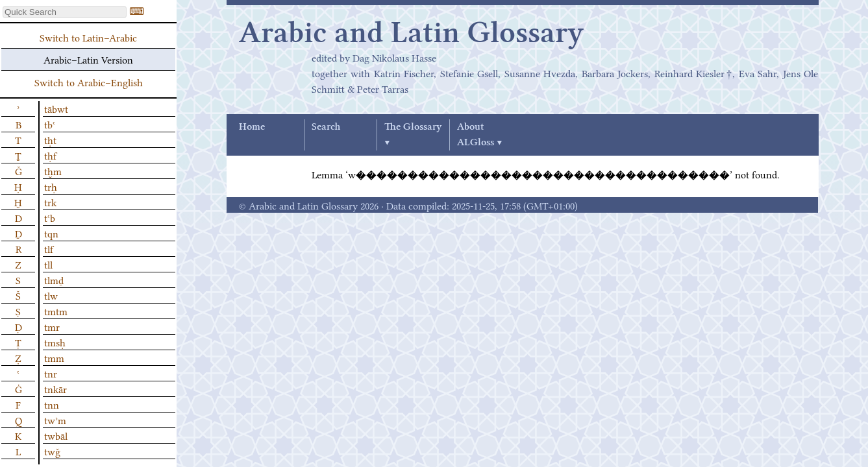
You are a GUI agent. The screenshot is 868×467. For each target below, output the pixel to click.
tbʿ (50, 124)
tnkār (56, 389)
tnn (52, 404)
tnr (51, 373)
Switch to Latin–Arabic (88, 37)
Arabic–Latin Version (88, 59)
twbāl (56, 435)
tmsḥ (55, 342)
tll (48, 264)
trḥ (51, 186)
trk (50, 202)
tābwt (56, 108)
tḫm (53, 171)
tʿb (50, 217)
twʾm (55, 420)
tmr (52, 326)
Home (252, 127)
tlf (49, 248)
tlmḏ (54, 280)
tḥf (50, 155)
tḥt (50, 139)
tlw (51, 295)
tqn (51, 233)
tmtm (56, 311)
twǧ (52, 451)
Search (326, 127)
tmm (54, 357)
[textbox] (65, 12)
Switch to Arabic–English (89, 82)
